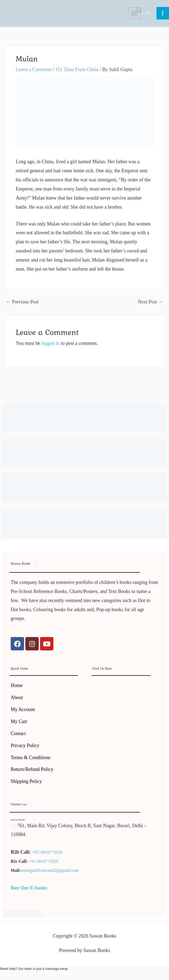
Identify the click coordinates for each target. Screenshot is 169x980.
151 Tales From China (77, 72)
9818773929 (52, 855)
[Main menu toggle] (163, 15)
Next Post (151, 304)
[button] (149, 14)
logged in (50, 346)
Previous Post (22, 304)
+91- (36, 855)
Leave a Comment (34, 72)
